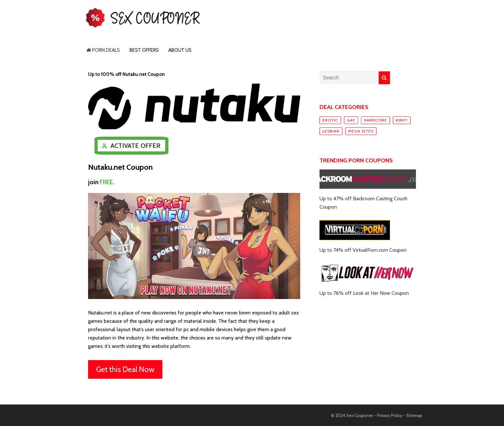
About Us (180, 50)
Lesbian (331, 131)
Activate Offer (135, 146)
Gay (351, 120)
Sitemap (414, 415)
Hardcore (375, 120)
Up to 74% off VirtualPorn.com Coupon (363, 250)
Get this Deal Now (125, 369)
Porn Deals (103, 50)
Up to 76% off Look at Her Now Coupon (364, 293)
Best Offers (144, 50)
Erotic (330, 120)
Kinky (402, 120)
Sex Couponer (360, 415)
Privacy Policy (390, 415)
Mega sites (361, 131)
